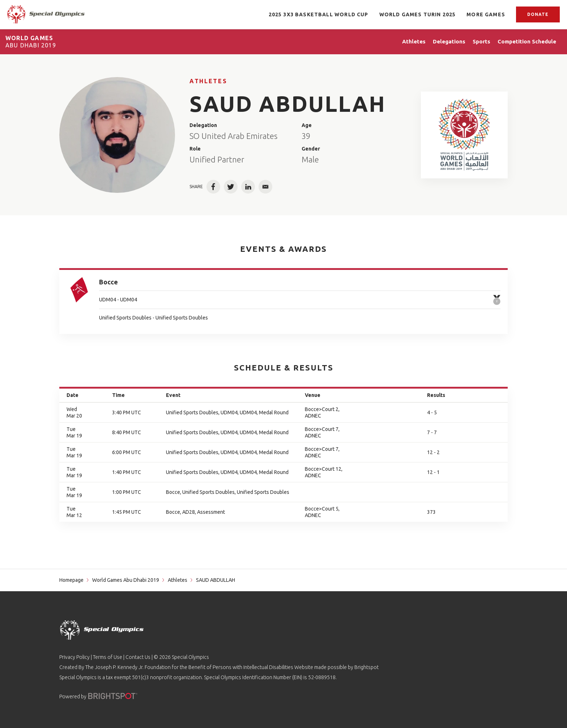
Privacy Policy (74, 657)
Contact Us (138, 657)
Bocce (108, 282)
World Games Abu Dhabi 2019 (126, 580)
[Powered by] (113, 696)
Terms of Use (108, 657)
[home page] (46, 14)
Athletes (208, 81)
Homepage (71, 580)
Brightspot (366, 667)
